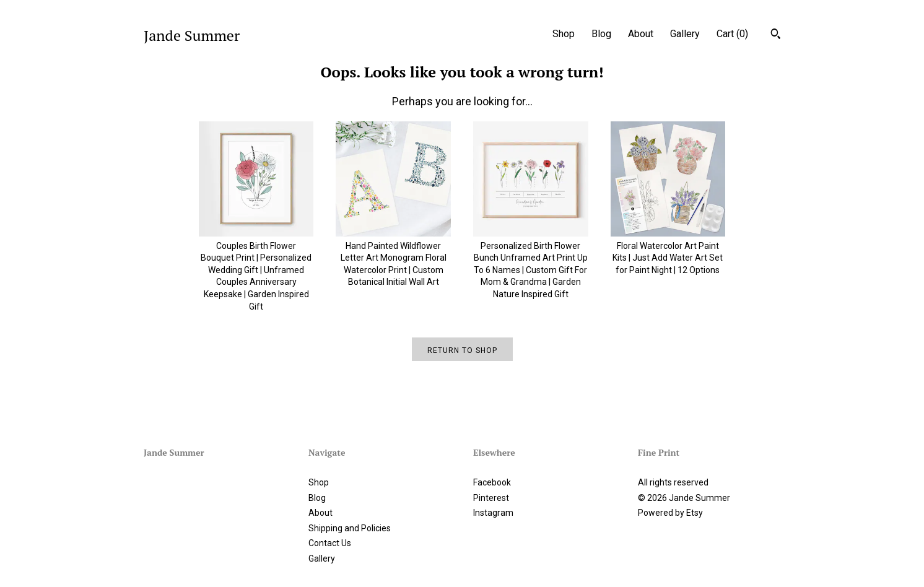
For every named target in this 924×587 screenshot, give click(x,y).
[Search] (776, 35)
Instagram (493, 513)
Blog (601, 34)
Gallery (685, 34)
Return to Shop (462, 350)
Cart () (732, 34)
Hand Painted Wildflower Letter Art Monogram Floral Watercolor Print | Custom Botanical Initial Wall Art (393, 258)
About (641, 34)
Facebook (492, 482)
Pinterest (491, 498)
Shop (564, 34)
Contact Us (330, 543)
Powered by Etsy (670, 513)
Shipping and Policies (350, 528)
